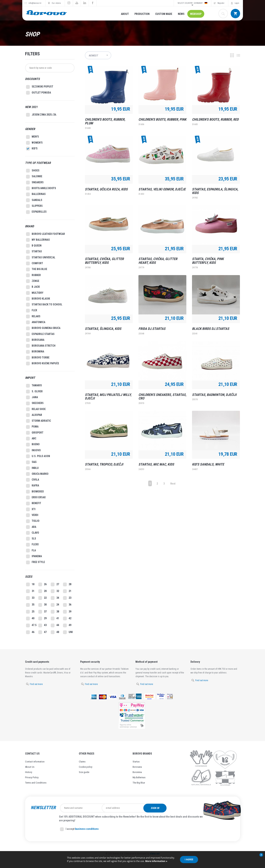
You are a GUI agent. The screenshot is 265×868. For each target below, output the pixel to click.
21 (67, 591)
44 (55, 625)
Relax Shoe (36, 409)
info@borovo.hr (35, 3)
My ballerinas (38, 240)
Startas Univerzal (41, 258)
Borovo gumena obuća (43, 328)
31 (30, 591)
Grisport (35, 433)
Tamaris (34, 386)
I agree (189, 859)
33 (30, 598)
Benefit (34, 504)
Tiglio (33, 521)
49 (67, 625)
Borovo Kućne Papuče (43, 364)
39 (67, 612)
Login (237, 3)
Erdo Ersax (36, 498)
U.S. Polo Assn (38, 456)
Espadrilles (36, 212)
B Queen (34, 246)
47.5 (31, 625)
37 (42, 612)
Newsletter (43, 808)
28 (67, 584)
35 (30, 605)
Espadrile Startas (40, 334)
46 (30, 632)
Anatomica (36, 322)
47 (42, 632)
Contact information (35, 762)
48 (55, 632)
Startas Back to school (44, 305)
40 (30, 618)
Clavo (33, 533)
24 (55, 605)
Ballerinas (36, 194)
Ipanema (34, 556)
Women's (34, 143)
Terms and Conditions (36, 783)
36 (67, 605)
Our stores (56, 3)
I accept (79, 829)
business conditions (87, 829)
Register (221, 3)
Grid (232, 55)
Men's (32, 137)
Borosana (35, 340)
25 (30, 612)
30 (42, 605)
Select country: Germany (192, 3)
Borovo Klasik (38, 299)
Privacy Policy (32, 777)
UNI (68, 632)
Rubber (33, 275)
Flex (32, 311)
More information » (156, 861)
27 (55, 584)
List (238, 55)
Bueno (33, 445)
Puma (32, 427)
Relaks (33, 316)
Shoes (33, 171)
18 (30, 584)
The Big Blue (139, 783)
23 (67, 598)
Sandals (34, 200)
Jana (32, 397)
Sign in (179, 808)
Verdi (32, 515)
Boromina (35, 352)
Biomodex (35, 492)
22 (42, 598)
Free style (35, 562)
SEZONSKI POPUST (40, 87)
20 (42, 591)
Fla (31, 551)
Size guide (84, 772)
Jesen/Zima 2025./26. (41, 115)
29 (42, 618)
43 (42, 625)
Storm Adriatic (38, 421)
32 (55, 591)
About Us (30, 767)
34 (55, 598)
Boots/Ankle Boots (41, 188)
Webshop (196, 14)
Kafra (33, 486)
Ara (31, 527)
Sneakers (35, 183)
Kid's (32, 149)
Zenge (33, 281)
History (29, 772)
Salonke (34, 177)
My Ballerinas (139, 777)
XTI (31, 509)
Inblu (32, 468)
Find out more (36, 684)
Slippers (34, 206)
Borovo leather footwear (45, 234)
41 (55, 618)
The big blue (37, 269)
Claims (82, 762)
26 (42, 584)
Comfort (35, 263)
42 (67, 618)
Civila (33, 480)
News (181, 14)
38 (55, 612)
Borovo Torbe (38, 358)
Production (142, 14)
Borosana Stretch (41, 346)
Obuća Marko (37, 474)
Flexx (32, 545)
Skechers (35, 403)
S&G (31, 462)
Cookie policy (86, 767)
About (125, 14)
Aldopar (34, 415)
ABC (31, 439)
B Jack (33, 287)
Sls (31, 539)
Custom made (164, 14)
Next (173, 484)
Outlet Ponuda (38, 93)
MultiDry (35, 293)
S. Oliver (34, 392)
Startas (34, 252)
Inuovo (33, 450)
